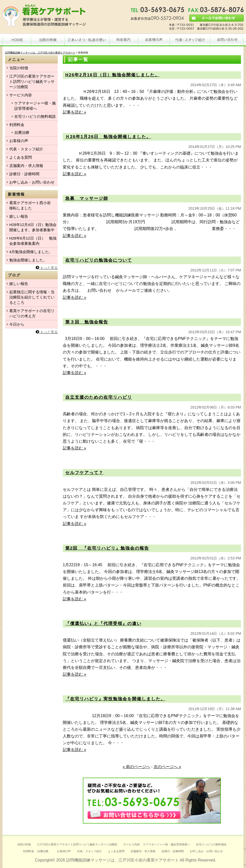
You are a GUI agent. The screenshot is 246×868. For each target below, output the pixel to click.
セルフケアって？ (84, 473)
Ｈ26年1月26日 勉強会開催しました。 (108, 137)
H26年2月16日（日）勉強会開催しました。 (112, 75)
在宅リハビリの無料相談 (35, 116)
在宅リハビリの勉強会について (99, 260)
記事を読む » (74, 112)
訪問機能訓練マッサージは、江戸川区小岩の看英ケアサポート (122, 860)
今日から (17, 324)
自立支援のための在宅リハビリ (99, 397)
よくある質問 (21, 157)
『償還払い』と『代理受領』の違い (103, 624)
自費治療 (22, 132)
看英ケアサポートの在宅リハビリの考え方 (32, 313)
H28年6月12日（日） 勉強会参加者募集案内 (33, 241)
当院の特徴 (19, 68)
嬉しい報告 (19, 216)
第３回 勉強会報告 (87, 322)
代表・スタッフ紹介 (26, 149)
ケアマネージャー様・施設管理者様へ (35, 106)
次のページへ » (167, 767)
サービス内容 (21, 95)
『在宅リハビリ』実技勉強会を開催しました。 (115, 699)
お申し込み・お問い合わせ (32, 182)
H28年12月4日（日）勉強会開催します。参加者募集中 (33, 227)
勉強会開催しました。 (28, 260)
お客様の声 (19, 141)
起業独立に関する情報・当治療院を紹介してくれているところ (32, 297)
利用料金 (17, 125)
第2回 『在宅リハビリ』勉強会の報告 (107, 548)
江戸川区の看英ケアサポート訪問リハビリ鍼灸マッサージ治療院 (32, 81)
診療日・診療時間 (24, 174)
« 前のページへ (136, 767)
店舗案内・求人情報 (26, 166)
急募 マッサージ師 (87, 198)
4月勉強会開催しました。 (31, 252)
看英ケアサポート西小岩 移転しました (32, 205)
